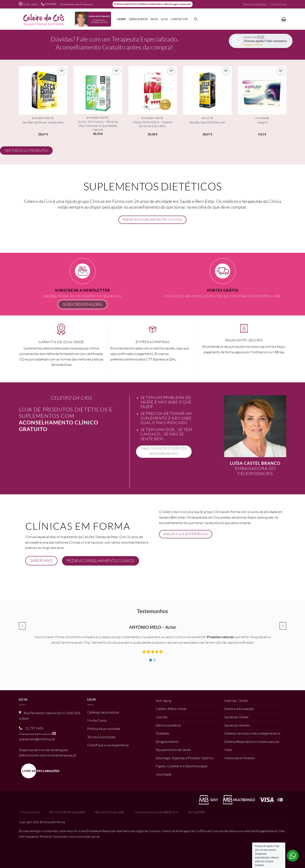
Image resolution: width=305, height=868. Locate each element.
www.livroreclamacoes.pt (58, 755)
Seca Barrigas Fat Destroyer (207, 122)
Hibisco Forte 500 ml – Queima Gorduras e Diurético (153, 124)
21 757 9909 (34, 728)
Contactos (179, 19)
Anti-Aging (164, 701)
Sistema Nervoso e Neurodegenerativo (252, 733)
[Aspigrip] (262, 90)
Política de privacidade (104, 729)
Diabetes (162, 733)
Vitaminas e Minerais (239, 758)
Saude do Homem (237, 725)
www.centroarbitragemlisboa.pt (257, 831)
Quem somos (138, 19)
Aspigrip (262, 122)
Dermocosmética (168, 725)
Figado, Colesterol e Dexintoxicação (182, 766)
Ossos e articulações (239, 709)
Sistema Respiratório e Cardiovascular (252, 742)
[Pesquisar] (196, 19)
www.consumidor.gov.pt (84, 836)
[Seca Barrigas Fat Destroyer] (207, 90)
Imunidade (164, 774)
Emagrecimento (167, 742)
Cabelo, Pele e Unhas (171, 709)
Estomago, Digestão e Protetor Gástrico (185, 758)
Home (122, 19)
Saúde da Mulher (236, 717)
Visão (228, 750)
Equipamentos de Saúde (173, 750)
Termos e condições (254, 4)
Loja (164, 19)
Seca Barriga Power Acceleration (43, 122)
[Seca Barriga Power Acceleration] (43, 90)
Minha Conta (279, 4)
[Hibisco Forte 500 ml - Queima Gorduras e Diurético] (153, 90)
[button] (284, 19)
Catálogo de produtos (103, 712)
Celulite (162, 717)
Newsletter (196, 812)
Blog (154, 19)
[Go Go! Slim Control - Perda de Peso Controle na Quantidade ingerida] (98, 90)
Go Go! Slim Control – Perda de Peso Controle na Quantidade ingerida (98, 126)
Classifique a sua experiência (108, 745)
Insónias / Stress (236, 701)
